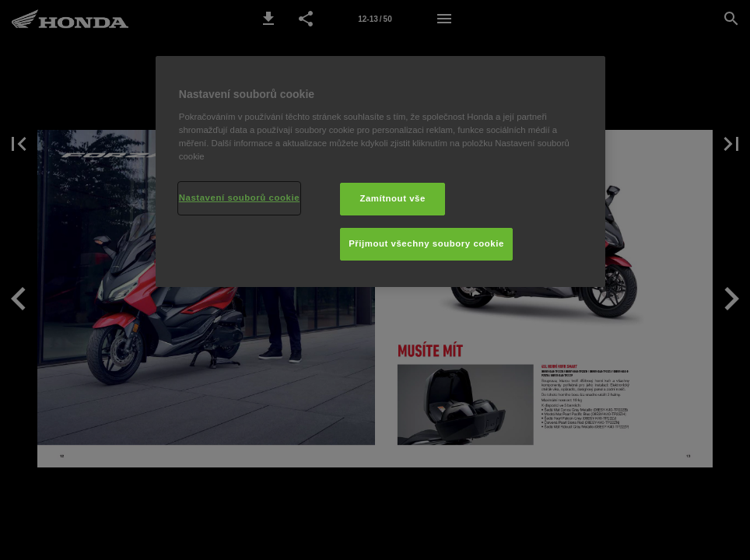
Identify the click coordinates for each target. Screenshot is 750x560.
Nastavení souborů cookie (239, 198)
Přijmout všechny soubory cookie (426, 243)
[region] (380, 171)
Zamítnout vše (393, 198)
